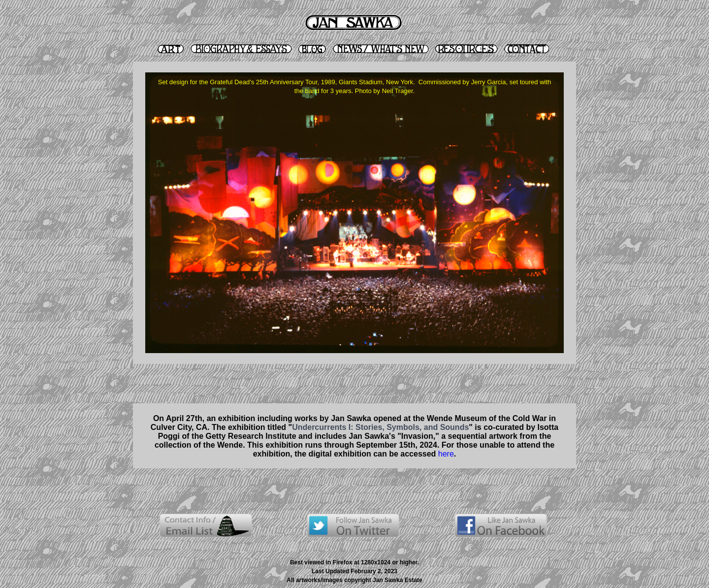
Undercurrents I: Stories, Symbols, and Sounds (380, 427)
